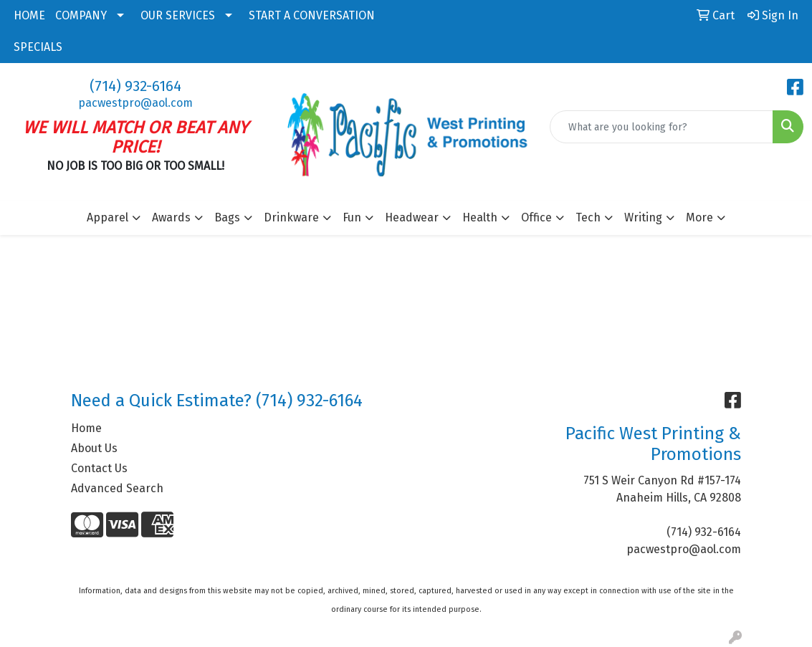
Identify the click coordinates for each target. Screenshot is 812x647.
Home (86, 428)
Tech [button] (588, 217)
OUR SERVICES (178, 15)
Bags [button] (227, 217)
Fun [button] (352, 217)
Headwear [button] (412, 217)
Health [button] (480, 217)
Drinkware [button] (291, 217)
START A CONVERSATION (312, 15)
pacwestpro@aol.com (135, 103)
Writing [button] (643, 217)
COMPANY (81, 15)
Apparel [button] (108, 217)
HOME (29, 15)
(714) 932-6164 (135, 86)
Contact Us (99, 468)
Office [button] (536, 217)
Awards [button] (171, 217)
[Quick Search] (661, 127)
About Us (94, 448)
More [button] (699, 217)
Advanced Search (117, 488)
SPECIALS (38, 47)
